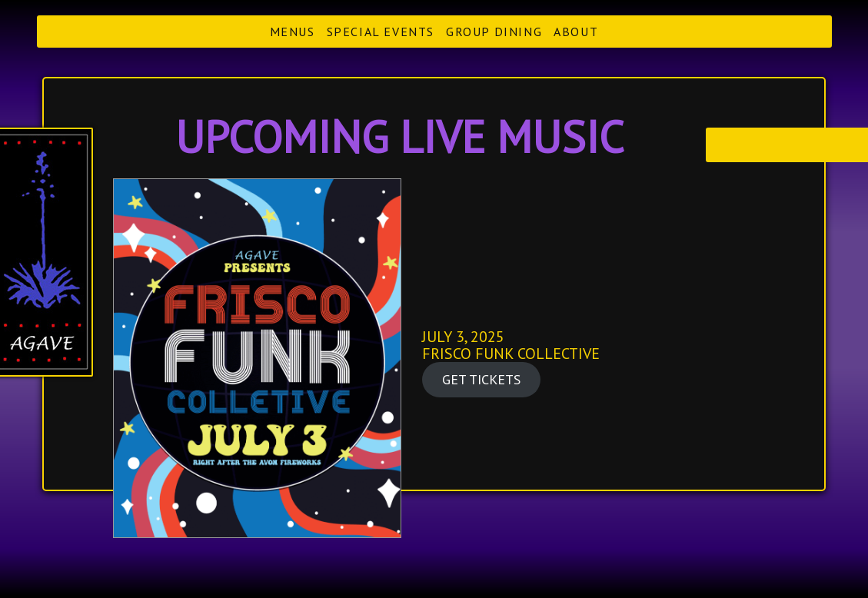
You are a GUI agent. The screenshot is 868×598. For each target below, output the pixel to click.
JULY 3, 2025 (463, 337)
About (576, 32)
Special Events (381, 32)
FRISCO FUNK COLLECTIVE (511, 354)
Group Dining (494, 32)
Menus (293, 32)
